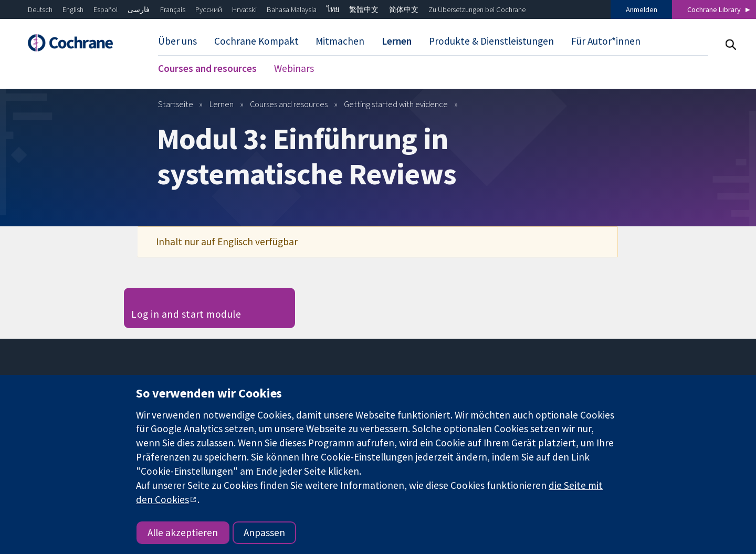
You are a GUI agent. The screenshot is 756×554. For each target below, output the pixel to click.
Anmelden (642, 9)
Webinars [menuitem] (294, 68)
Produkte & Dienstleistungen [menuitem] (491, 41)
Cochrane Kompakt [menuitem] (256, 41)
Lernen (222, 107)
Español (106, 9)
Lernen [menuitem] (397, 41)
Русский (209, 9)
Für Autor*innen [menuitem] (606, 41)
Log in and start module (186, 317)
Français (173, 9)
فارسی (139, 9)
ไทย (333, 9)
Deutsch (40, 9)
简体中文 (404, 9)
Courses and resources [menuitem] (207, 68)
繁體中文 (364, 9)
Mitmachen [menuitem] (340, 41)
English (73, 9)
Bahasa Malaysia (292, 9)
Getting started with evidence (396, 107)
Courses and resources (289, 107)
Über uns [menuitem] (177, 41)
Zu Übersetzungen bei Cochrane (477, 9)
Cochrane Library (714, 9)
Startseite (176, 107)
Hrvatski (244, 9)
